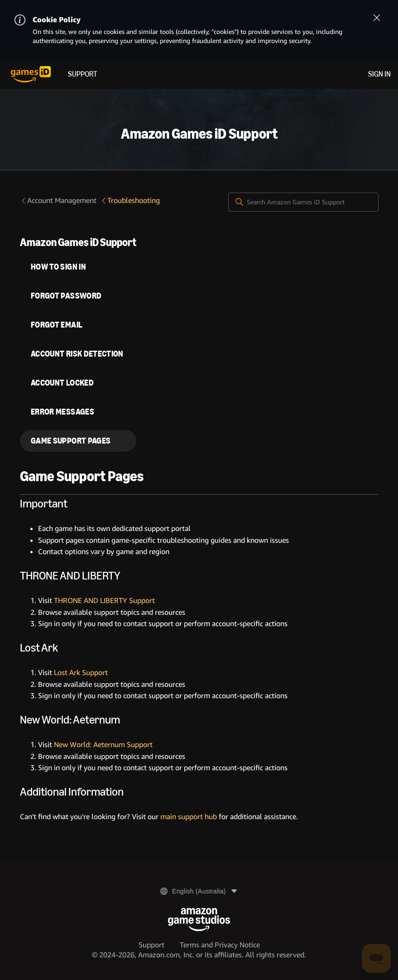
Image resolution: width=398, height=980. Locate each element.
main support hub (189, 817)
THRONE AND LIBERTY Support (104, 601)
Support (83, 74)
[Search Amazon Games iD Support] (303, 202)
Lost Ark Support (81, 673)
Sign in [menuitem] (379, 74)
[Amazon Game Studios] (199, 920)
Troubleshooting (130, 200)
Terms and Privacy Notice (220, 945)
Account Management (58, 200)
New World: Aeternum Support (103, 745)
